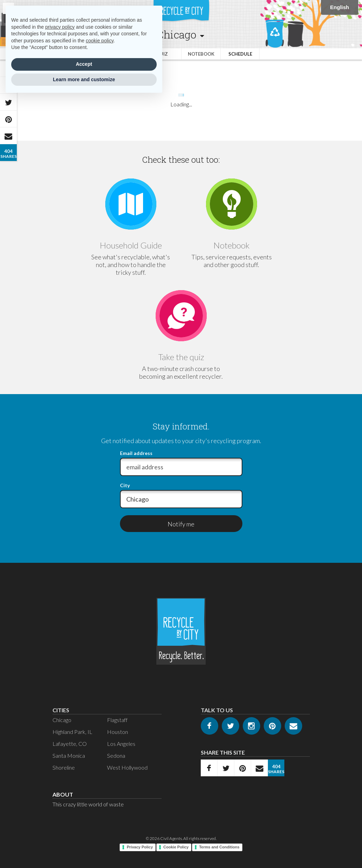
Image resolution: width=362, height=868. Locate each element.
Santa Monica (69, 755)
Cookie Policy (176, 847)
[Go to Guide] (131, 204)
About (63, 794)
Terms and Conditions (219, 847)
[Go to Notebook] (232, 204)
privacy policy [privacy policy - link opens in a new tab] (60, 27)
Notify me (181, 524)
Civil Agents (171, 838)
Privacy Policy (140, 847)
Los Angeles (121, 744)
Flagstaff (117, 720)
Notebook (201, 54)
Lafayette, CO (70, 744)
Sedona (116, 755)
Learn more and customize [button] (84, 79)
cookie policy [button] (100, 41)
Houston (118, 732)
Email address (136, 453)
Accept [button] (84, 64)
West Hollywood (127, 767)
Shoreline (64, 767)
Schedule (240, 54)
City (125, 485)
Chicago (62, 720)
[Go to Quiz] (181, 316)
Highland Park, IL (72, 732)
